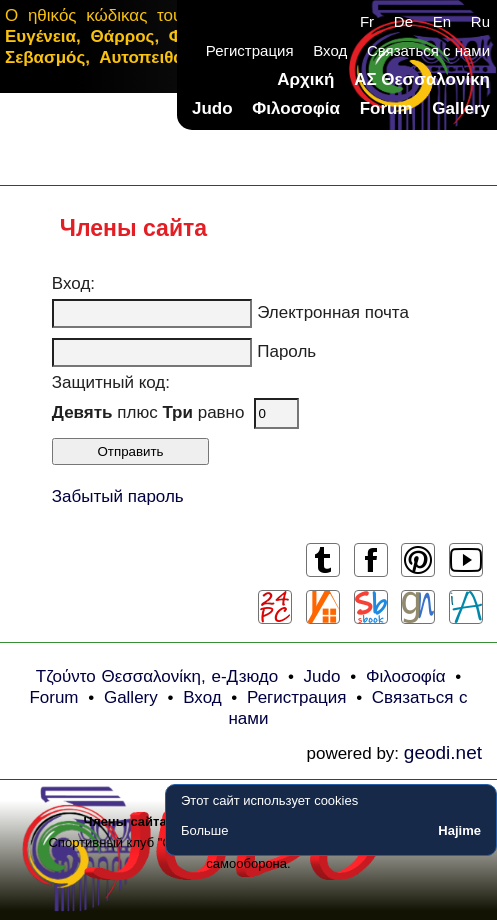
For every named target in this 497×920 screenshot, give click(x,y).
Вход (330, 50)
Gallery (461, 108)
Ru (480, 21)
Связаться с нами (428, 50)
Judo (212, 108)
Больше (205, 830)
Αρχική (305, 79)
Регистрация (250, 50)
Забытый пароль (118, 496)
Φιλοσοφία (296, 108)
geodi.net (443, 752)
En (442, 21)
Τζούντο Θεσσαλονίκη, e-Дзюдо (157, 676)
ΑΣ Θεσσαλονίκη (422, 79)
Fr (367, 21)
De (403, 21)
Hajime (459, 830)
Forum (386, 108)
